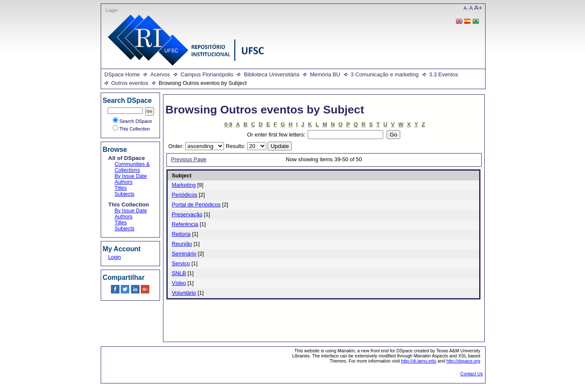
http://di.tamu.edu (419, 361)
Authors (124, 182)
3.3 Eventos (444, 74)
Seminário (184, 254)
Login (112, 10)
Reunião (182, 244)
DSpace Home (122, 74)
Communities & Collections (132, 167)
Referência (185, 224)
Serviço (181, 263)
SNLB (179, 273)
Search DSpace (132, 121)
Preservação (187, 214)
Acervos (160, 74)
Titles (121, 188)
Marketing (184, 185)
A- (466, 8)
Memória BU (325, 74)
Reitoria (181, 234)
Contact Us (472, 374)
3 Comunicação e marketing (385, 74)
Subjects (125, 194)
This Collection (131, 129)
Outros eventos (130, 83)
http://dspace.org (463, 361)
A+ (478, 7)
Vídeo (179, 283)
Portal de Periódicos (196, 205)
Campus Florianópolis (207, 74)
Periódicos (185, 195)
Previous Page (189, 159)
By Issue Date (131, 176)
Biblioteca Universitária (271, 74)
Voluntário (184, 293)
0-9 (228, 124)
